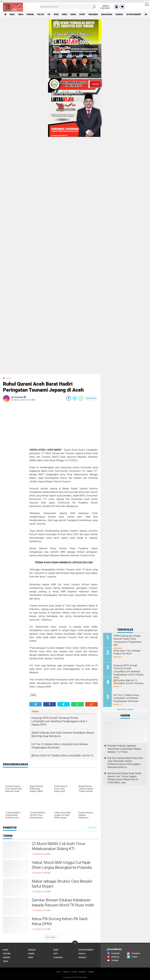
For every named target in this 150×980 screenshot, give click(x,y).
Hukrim (66, 972)
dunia (73, 14)
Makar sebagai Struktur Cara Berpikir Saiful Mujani (62, 884)
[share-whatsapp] (81, 398)
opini (56, 14)
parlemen (93, 14)
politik (41, 14)
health (82, 954)
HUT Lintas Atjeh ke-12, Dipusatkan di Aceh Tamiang (128, 682)
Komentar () (91, 398)
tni (49, 14)
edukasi (119, 14)
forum (31, 954)
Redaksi (82, 972)
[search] (68, 7)
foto (56, 954)
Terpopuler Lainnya (125, 710)
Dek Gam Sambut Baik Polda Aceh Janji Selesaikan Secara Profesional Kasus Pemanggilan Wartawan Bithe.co (125, 763)
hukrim (30, 14)
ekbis (65, 14)
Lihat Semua (50, 937)
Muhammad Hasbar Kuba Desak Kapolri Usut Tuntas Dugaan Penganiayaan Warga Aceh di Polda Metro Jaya (124, 778)
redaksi (82, 957)
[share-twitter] (75, 398)
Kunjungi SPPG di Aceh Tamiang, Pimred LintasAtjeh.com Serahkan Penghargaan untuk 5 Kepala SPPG (128, 672)
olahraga (58, 957)
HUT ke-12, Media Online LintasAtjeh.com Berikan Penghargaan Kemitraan (126, 698)
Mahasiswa (107, 14)
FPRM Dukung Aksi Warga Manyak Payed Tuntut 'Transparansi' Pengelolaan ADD (127, 640)
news (12, 14)
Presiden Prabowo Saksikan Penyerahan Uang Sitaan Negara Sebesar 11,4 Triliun (124, 749)
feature (7, 954)
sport (82, 14)
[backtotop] (75, 943)
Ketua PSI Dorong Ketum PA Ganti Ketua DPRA (60, 921)
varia (21, 14)
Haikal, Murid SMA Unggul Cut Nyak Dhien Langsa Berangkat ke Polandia (62, 865)
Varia (59, 972)
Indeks (91, 972)
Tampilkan (92, 828)
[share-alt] (36, 704)
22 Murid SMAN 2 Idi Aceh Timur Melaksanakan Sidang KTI (59, 846)
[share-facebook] (69, 398)
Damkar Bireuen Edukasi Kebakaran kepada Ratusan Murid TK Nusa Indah (63, 903)
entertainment (134, 14)
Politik (74, 972)
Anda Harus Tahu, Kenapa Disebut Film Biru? (127, 652)
